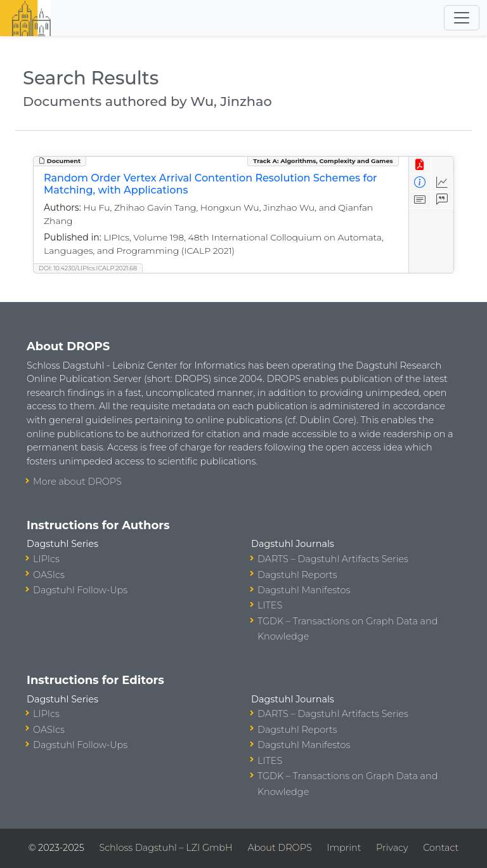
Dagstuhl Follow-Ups (80, 590)
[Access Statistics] (442, 182)
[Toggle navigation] (462, 18)
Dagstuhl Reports (297, 575)
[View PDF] (420, 165)
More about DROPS (77, 482)
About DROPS (279, 848)
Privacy (392, 848)
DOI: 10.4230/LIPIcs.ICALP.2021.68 (88, 268)
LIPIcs (46, 559)
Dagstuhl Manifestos (304, 590)
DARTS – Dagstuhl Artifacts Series (333, 559)
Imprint (344, 848)
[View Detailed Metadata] (420, 182)
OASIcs (49, 575)
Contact (441, 848)
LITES (270, 605)
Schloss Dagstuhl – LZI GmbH (166, 848)
